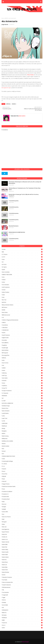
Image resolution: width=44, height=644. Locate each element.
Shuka (22, 524)
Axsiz (22, 297)
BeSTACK (22, 302)
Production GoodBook (22, 492)
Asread (22, 290)
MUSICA (7, 18)
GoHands (22, 381)
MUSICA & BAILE (22, 446)
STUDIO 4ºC (22, 537)
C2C (22, 317)
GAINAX (22, 368)
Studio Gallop (22, 550)
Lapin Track (22, 418)
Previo (22, 489)
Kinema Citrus (22, 408)
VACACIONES (22, 605)
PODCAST (22, 481)
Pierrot (22, 471)
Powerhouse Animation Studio (22, 486)
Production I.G (22, 494)
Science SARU (22, 512)
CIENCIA (22, 323)
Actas (22, 259)
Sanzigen (22, 507)
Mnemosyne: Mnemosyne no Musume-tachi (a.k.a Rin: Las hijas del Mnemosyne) (25, 183)
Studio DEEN (22, 544)
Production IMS (22, 497)
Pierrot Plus (22, 474)
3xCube (22, 249)
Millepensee (22, 439)
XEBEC (22, 620)
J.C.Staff (22, 401)
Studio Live (22, 565)
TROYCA (22, 600)
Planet (22, 479)
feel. (22, 365)
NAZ (22, 449)
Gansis (22, 370)
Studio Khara (22, 562)
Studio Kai (22, 560)
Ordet (22, 459)
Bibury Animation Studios (22, 305)
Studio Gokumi (22, 557)
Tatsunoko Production (22, 577)
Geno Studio (22, 378)
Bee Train (22, 300)
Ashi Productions (22, 287)
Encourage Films (22, 355)
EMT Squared (22, 353)
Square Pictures (22, 532)
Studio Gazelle (22, 552)
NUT (22, 454)
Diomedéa (22, 340)
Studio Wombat (22, 572)
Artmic (22, 282)
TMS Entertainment (22, 587)
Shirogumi (22, 522)
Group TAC (22, 388)
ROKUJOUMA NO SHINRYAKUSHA (17, 232)
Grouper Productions (22, 391)
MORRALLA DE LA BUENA (22, 441)
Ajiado (22, 270)
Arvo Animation (22, 285)
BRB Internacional (22, 315)
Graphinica (22, 386)
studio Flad (22, 547)
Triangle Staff (22, 595)
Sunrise (22, 575)
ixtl (22, 398)
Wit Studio (22, 615)
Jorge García (5, 24)
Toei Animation (22, 592)
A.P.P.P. (22, 257)
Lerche (22, 421)
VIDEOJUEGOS (22, 610)
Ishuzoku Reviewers (14, 226)
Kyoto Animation (22, 411)
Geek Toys (22, 375)
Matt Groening (22, 436)
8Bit (22, 252)
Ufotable (22, 602)
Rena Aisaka (31, 75)
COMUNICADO (22, 330)
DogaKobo (22, 345)
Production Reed (22, 499)
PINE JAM (22, 476)
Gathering (22, 373)
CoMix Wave (22, 328)
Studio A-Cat (22, 539)
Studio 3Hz (22, 534)
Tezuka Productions (22, 585)
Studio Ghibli (22, 555)
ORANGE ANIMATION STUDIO (22, 456)
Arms (22, 277)
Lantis (22, 416)
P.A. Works (22, 464)
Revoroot (22, 504)
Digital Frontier (22, 338)
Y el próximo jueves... (14, 201)
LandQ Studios (22, 413)
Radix (22, 502)
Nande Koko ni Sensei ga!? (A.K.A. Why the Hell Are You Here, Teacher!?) (24, 195)
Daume (22, 333)
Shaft (22, 519)
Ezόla (22, 360)
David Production (22, 335)
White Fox (22, 613)
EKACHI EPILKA (22, 350)
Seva (22, 514)
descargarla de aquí (6, 88)
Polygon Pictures (22, 484)
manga (22, 428)
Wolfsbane (22, 618)
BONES (22, 310)
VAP (22, 608)
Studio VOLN (22, 570)
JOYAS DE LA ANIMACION (22, 403)
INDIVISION (22, 396)
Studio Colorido (22, 542)
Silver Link (22, 527)
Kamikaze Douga (22, 406)
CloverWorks (22, 325)
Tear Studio (22, 580)
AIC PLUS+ (22, 264)
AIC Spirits (22, 267)
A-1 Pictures (22, 254)
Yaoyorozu (22, 623)
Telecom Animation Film (22, 582)
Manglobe (22, 431)
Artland (22, 280)
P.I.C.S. (22, 466)
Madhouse (22, 426)
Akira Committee (22, 272)
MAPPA (22, 433)
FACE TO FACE (22, 363)
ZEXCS (22, 628)
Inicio (3, 18)
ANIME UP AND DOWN (22, 275)
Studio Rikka (22, 567)
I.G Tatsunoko (22, 393)
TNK (22, 590)
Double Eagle (22, 348)
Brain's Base (22, 312)
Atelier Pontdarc (22, 292)
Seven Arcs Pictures (22, 517)
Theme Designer (25, 642)
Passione (22, 469)
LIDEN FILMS (22, 423)
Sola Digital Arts (22, 529)
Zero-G (22, 625)
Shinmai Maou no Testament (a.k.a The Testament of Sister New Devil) (25, 189)
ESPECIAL (8, 104)
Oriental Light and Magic (22, 461)
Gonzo (22, 383)
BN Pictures (22, 307)
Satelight (22, 509)
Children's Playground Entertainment (22, 320)
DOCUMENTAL (22, 343)
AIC (22, 262)
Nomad (22, 451)
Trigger (22, 597)
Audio (22, 295)
